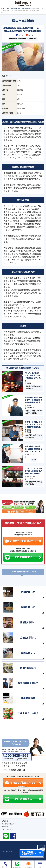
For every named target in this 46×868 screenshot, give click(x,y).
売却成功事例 (26, 9)
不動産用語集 (28, 698)
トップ (3, 9)
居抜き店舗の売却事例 (13, 9)
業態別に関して (28, 623)
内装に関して (28, 592)
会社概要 (5, 821)
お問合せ (5, 827)
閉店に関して (28, 607)
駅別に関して (28, 653)
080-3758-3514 (13, 770)
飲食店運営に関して (28, 683)
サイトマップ (6, 829)
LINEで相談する (27, 557)
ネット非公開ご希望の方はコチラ (30, 853)
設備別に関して (28, 668)
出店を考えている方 (28, 714)
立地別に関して (28, 638)
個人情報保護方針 (8, 824)
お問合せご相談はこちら (26, 541)
